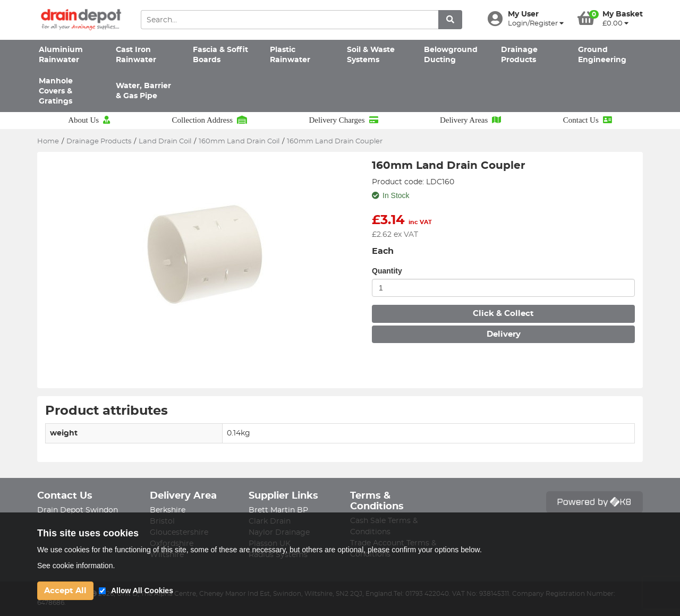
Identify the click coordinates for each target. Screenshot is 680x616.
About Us (89, 120)
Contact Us (588, 120)
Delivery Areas (470, 120)
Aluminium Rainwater (61, 55)
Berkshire (168, 510)
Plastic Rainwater (290, 55)
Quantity (387, 271)
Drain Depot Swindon (78, 510)
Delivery (504, 334)
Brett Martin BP (278, 510)
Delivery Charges (343, 120)
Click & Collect (503, 314)
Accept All (65, 591)
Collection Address (209, 120)
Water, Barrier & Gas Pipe (143, 91)
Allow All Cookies (142, 591)
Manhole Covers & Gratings (56, 92)
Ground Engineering (602, 55)
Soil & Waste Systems (371, 55)
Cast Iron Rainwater (136, 55)
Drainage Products (519, 55)
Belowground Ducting (451, 55)
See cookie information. (76, 566)
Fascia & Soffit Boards (220, 55)
